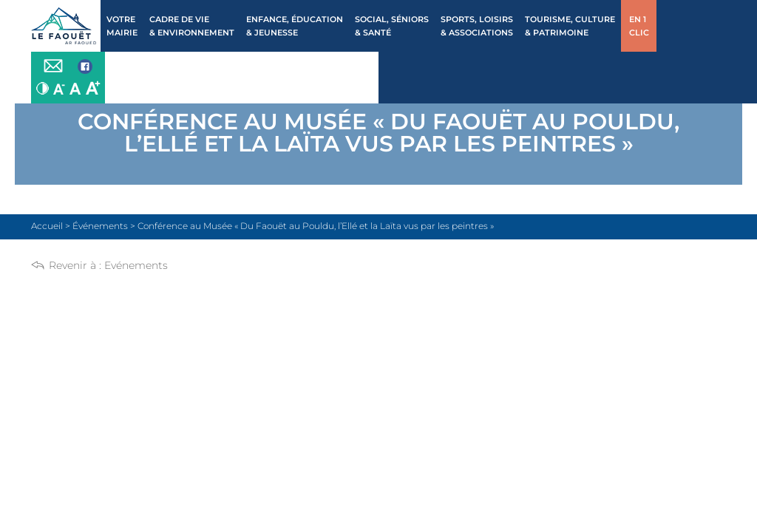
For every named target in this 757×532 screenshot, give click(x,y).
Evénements (136, 265)
